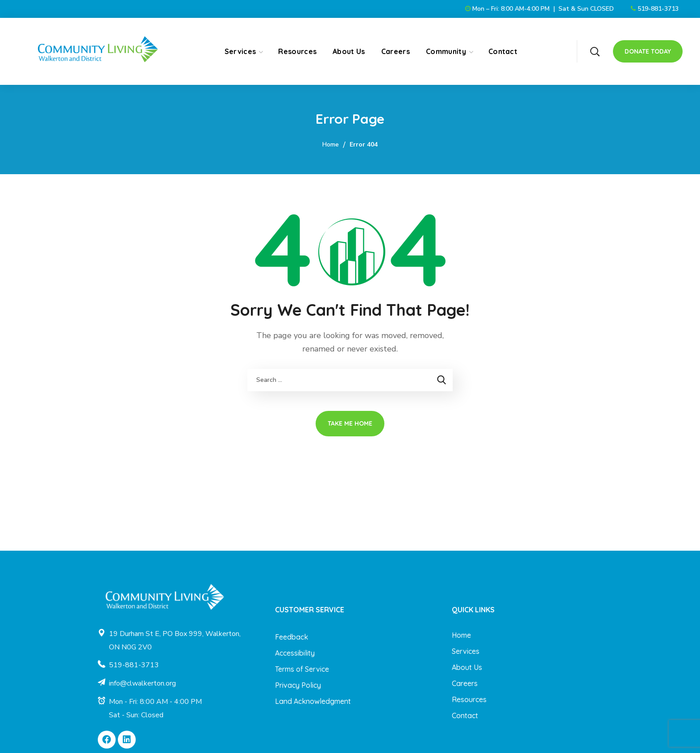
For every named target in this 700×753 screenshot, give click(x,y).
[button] (595, 51)
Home (331, 144)
